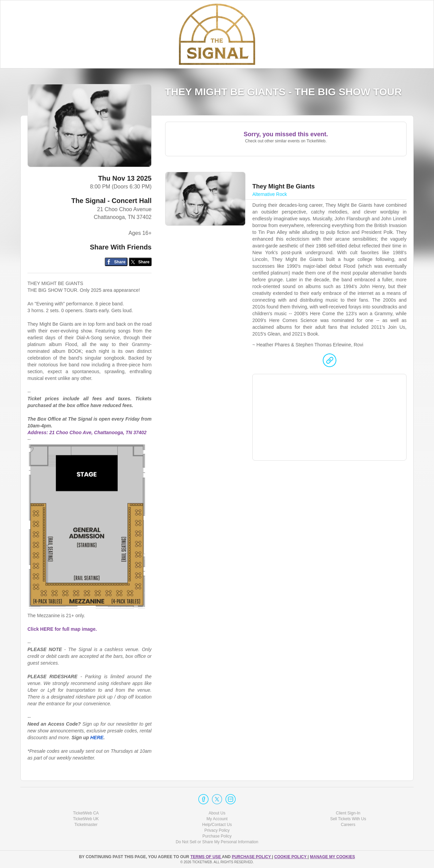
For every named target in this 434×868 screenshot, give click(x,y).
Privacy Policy (217, 830)
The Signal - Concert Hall (111, 201)
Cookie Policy (291, 857)
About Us (217, 813)
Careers (348, 825)
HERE (97, 738)
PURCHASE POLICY (252, 857)
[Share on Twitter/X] (140, 262)
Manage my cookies (332, 857)
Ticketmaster (86, 825)
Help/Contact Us (217, 825)
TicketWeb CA (86, 813)
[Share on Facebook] (116, 262)
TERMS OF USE (206, 857)
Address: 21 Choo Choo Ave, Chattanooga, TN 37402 (87, 432)
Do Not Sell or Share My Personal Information (217, 842)
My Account (217, 819)
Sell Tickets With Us (348, 819)
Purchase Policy (217, 836)
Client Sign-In (348, 813)
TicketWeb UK (86, 819)
